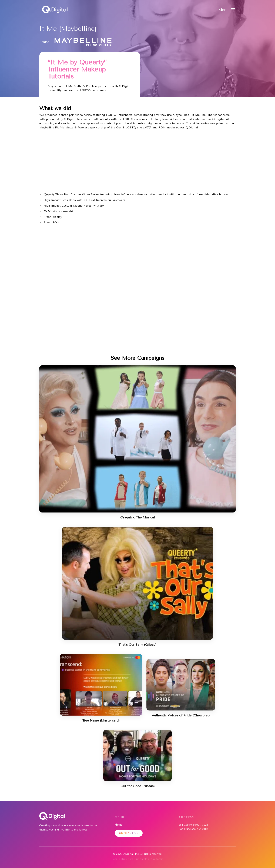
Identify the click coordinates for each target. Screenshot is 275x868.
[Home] (55, 10)
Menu (224, 10)
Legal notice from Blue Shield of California (137, 859)
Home (119, 825)
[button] (227, 10)
